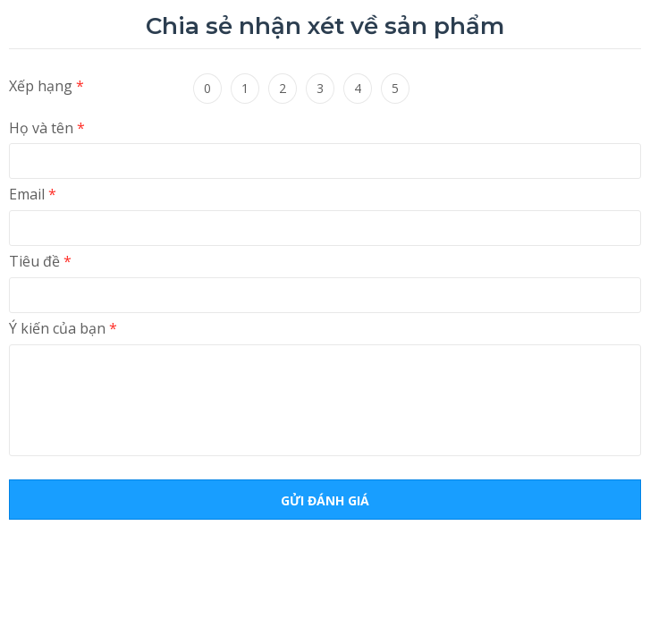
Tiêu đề (40, 261)
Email (33, 194)
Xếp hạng (46, 86)
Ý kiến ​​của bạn (63, 328)
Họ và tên (47, 128)
